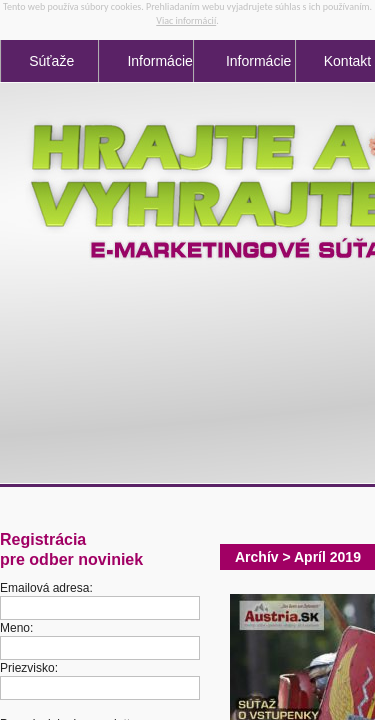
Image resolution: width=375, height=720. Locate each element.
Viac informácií (186, 20)
